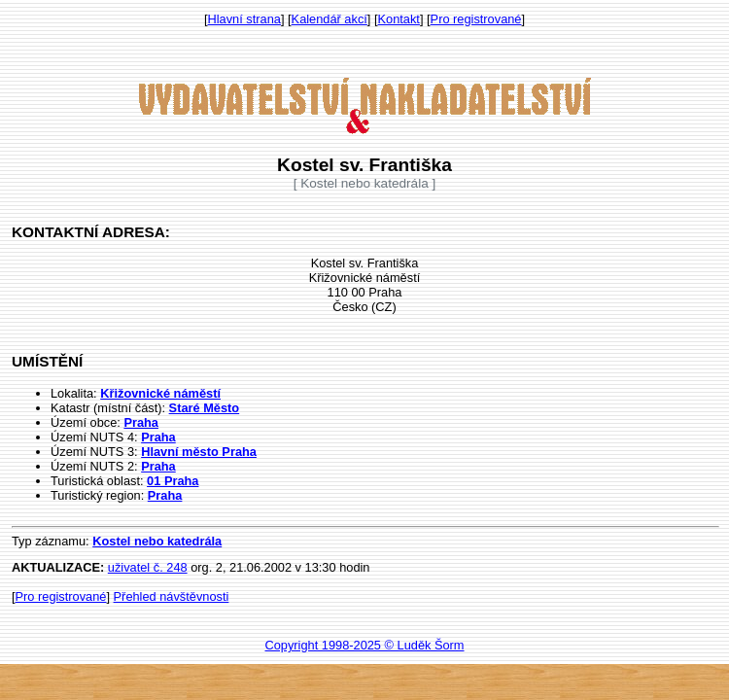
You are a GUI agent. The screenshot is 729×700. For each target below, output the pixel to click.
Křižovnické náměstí (160, 393)
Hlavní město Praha (199, 452)
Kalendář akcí (330, 19)
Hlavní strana (244, 19)
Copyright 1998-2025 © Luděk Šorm (364, 645)
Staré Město (205, 408)
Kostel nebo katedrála (157, 541)
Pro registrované (476, 19)
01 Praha (173, 481)
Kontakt (399, 19)
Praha (141, 422)
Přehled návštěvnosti (172, 596)
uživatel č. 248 (148, 567)
